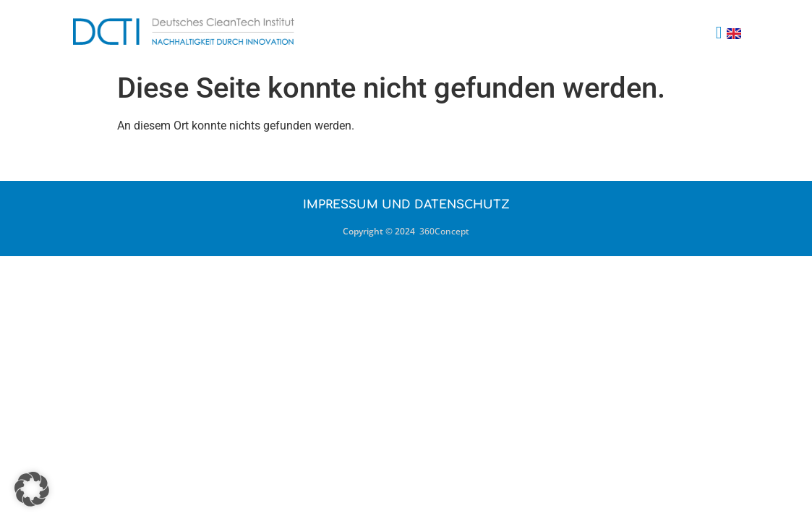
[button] (719, 33)
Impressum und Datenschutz (406, 205)
